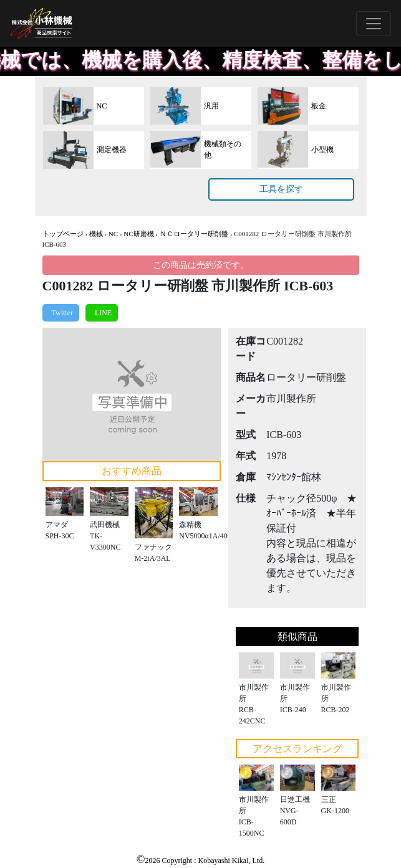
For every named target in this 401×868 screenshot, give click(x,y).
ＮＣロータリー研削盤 (194, 234)
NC (113, 234)
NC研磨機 (138, 234)
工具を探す (281, 189)
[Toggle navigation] (374, 24)
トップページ (63, 234)
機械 (96, 234)
